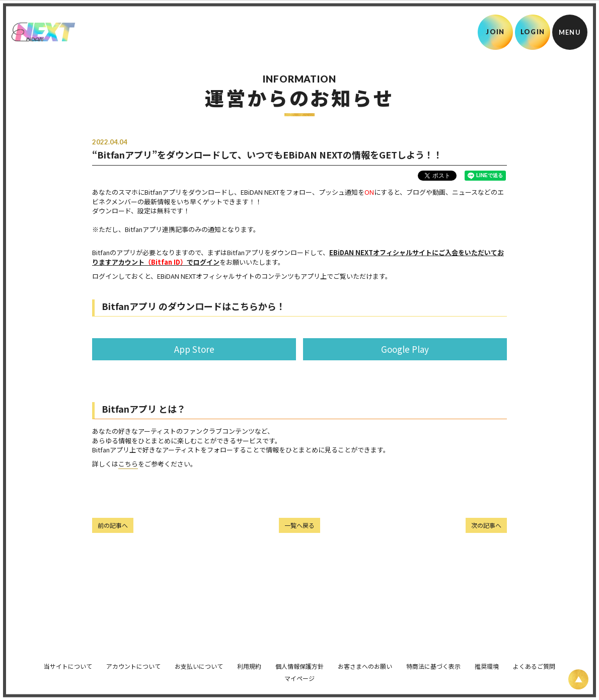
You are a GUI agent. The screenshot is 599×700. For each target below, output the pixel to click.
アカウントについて (133, 661)
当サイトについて (68, 661)
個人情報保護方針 (299, 661)
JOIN (495, 32)
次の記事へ (486, 525)
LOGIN (533, 32)
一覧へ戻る (299, 525)
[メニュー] (570, 32)
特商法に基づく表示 (433, 661)
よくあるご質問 (534, 661)
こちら (128, 464)
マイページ (299, 673)
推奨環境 (487, 661)
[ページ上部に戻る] (578, 679)
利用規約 (249, 661)
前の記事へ (113, 525)
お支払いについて (199, 661)
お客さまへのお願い (365, 661)
